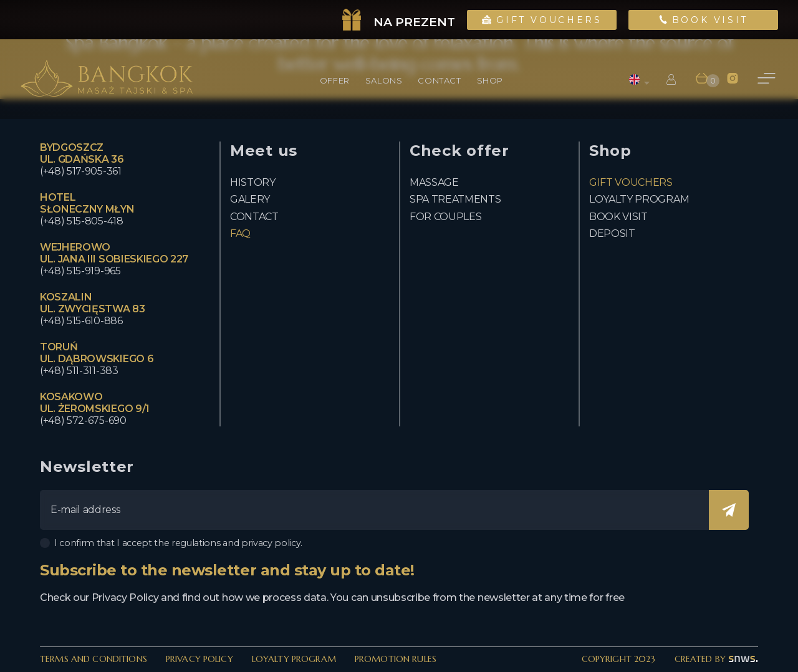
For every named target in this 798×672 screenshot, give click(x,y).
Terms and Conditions (94, 659)
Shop (490, 80)
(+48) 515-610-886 (81, 321)
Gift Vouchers (542, 20)
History (253, 182)
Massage (434, 182)
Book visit (618, 217)
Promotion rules (396, 659)
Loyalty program (639, 199)
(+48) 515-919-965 (80, 271)
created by (716, 659)
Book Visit (704, 20)
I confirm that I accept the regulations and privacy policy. (171, 543)
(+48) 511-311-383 (79, 371)
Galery (250, 199)
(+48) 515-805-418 (82, 221)
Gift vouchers (631, 182)
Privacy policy (199, 659)
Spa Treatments (455, 199)
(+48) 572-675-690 (83, 420)
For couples (445, 217)
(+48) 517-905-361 (81, 171)
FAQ (240, 233)
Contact (254, 217)
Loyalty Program (294, 659)
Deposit (612, 233)
